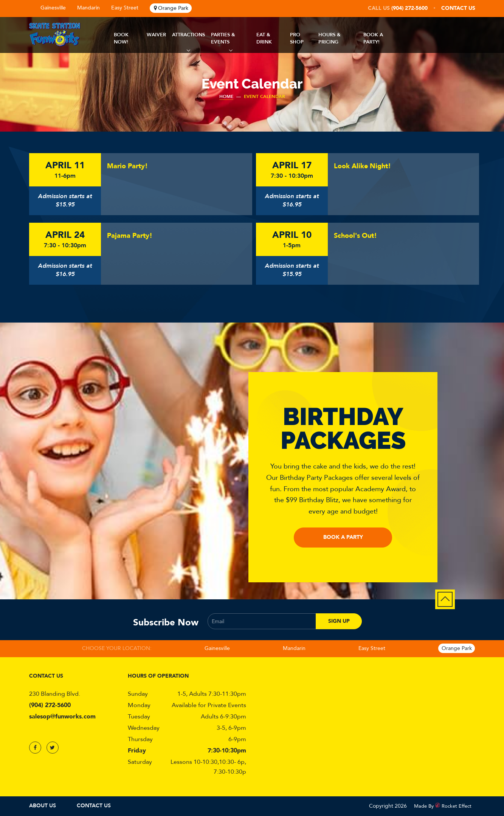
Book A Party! (373, 38)
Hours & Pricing (330, 38)
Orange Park (173, 8)
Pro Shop (297, 38)
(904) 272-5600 (409, 8)
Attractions (188, 35)
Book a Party (343, 537)
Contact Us (458, 8)
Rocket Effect (457, 806)
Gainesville (53, 8)
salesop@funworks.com (62, 717)
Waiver (156, 35)
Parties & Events (223, 38)
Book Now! (121, 38)
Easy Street (125, 8)
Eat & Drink (264, 38)
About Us (43, 806)
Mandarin (88, 8)
